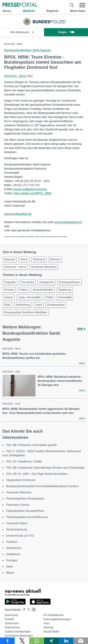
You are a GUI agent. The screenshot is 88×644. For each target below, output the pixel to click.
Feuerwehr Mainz (17, 523)
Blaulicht (29, 11)
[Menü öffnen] (82, 5)
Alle (81, 329)
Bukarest (10, 259)
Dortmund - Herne (15, 76)
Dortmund (39, 259)
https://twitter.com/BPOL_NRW (33, 193)
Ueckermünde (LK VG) (20, 536)
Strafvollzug (23, 305)
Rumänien (28, 282)
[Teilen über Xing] (51, 641)
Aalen (10, 567)
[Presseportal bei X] (27, 610)
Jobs (46, 623)
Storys (7, 11)
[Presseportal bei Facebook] (23, 610)
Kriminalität (65, 297)
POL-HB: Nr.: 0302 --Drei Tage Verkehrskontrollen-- (38, 474)
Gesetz (9, 297)
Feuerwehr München (19, 492)
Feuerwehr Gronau (18, 505)
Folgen (66, 32)
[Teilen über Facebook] (7, 641)
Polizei (23, 290)
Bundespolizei (56, 305)
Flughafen (10, 282)
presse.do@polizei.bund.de (30, 189)
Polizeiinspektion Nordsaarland (25, 499)
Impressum (11, 615)
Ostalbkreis (13, 554)
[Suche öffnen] (72, 5)
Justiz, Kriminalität (29, 297)
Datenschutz (12, 627)
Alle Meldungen (22, 32)
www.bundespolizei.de (18, 214)
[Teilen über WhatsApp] (37, 641)
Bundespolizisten (69, 282)
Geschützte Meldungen (19, 636)
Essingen (12, 560)
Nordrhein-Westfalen (44, 267)
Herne (24, 259)
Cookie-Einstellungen (18, 632)
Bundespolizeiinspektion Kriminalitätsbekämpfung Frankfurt (42, 486)
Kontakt (9, 619)
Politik (49, 297)
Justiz (38, 305)
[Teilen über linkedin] (66, 641)
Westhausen (14, 548)
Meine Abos (78, 11)
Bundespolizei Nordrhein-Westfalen (26, 312)
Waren (10, 573)
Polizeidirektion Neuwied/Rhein (25, 511)
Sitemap (48, 627)
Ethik (7, 305)
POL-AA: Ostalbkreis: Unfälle (24, 462)
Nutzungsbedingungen (57, 619)
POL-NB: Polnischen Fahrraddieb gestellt (31, 445)
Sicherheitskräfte (43, 290)
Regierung (65, 290)
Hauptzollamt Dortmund (21, 480)
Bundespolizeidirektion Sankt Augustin (27, 50)
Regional (52, 11)
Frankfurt (12, 542)
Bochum (55, 259)
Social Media (51, 632)
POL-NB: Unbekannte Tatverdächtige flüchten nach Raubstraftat (45, 468)
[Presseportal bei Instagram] (33, 609)
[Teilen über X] (22, 641)
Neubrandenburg (17, 529)
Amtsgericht (46, 282)
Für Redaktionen (54, 615)
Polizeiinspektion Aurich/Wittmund (27, 517)
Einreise (9, 290)
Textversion (12, 623)
